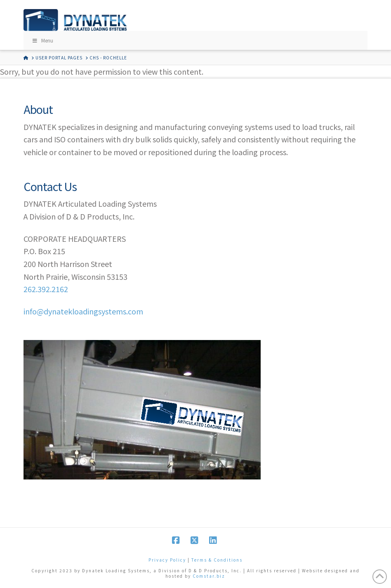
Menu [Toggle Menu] (42, 40)
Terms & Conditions (217, 560)
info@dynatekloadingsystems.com (83, 311)
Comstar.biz (209, 576)
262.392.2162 (46, 289)
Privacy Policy (167, 560)
